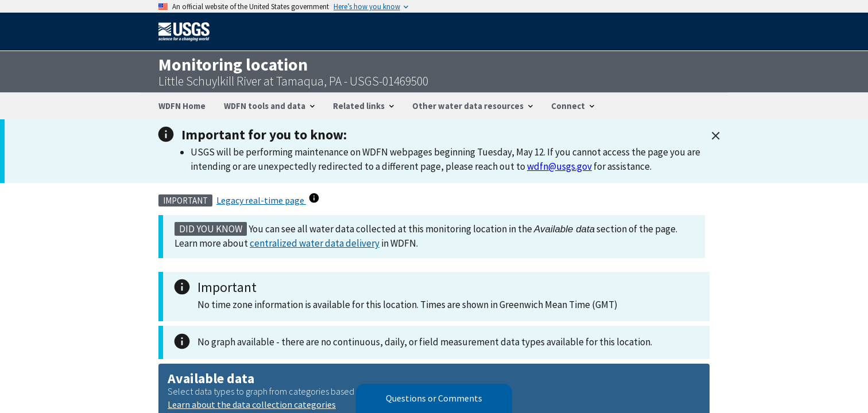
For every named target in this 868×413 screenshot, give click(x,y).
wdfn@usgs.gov (559, 166)
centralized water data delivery (315, 243)
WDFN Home (182, 106)
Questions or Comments (434, 399)
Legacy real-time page (261, 200)
